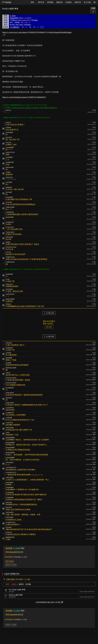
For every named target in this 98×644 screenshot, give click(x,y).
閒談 (14, 548)
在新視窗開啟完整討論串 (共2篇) (49, 602)
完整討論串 (10, 579)
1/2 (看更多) (15, 27)
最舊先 (21, 584)
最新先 (14, 584)
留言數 (28, 584)
